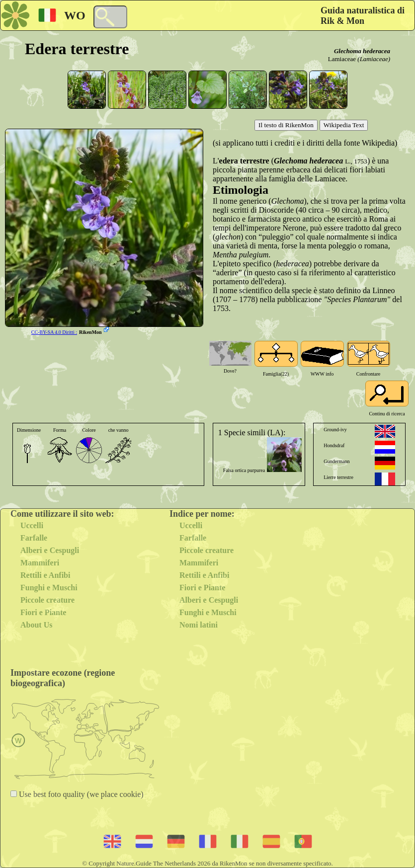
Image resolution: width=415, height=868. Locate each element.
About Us (36, 625)
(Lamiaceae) (374, 59)
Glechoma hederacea (362, 51)
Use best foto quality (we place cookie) (80, 794)
